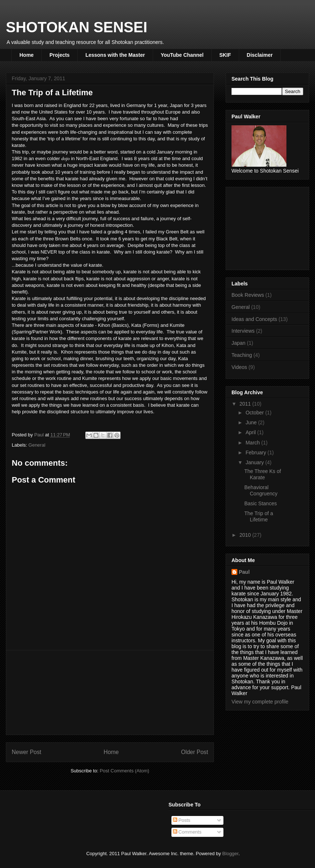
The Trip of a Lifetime (259, 516)
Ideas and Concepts (254, 319)
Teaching (242, 355)
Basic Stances (261, 503)
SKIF (225, 55)
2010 (246, 535)
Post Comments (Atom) (124, 771)
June (252, 422)
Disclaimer (260, 55)
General (37, 445)
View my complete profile (260, 702)
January (255, 462)
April (251, 432)
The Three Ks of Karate (263, 474)
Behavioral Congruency (261, 490)
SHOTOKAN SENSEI (77, 27)
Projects (60, 55)
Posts (182, 820)
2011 (246, 404)
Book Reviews (248, 295)
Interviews (243, 331)
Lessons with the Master (115, 55)
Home (27, 55)
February (256, 453)
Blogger (230, 854)
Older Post (194, 752)
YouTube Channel (182, 55)
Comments (187, 832)
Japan (238, 343)
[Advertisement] (110, 692)
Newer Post (27, 752)
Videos (239, 367)
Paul (244, 572)
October (255, 413)
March (253, 443)
